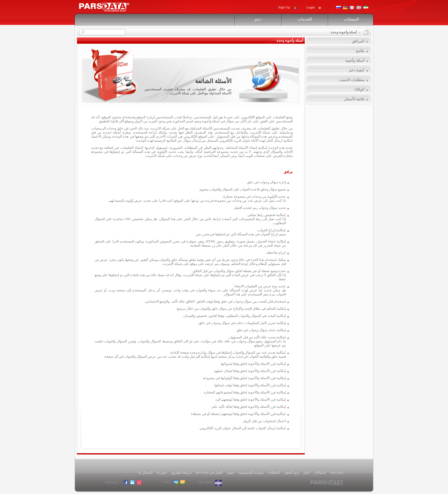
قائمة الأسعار (354, 99)
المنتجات (352, 19)
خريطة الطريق (182, 473)
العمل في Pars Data (209, 473)
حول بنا (162, 473)
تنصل (231, 473)
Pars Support (110, 6)
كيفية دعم (357, 70)
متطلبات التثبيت (352, 80)
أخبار (307, 473)
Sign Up (284, 7)
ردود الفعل (292, 473)
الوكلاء (359, 89)
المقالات (320, 473)
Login (310, 7)
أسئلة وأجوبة (355, 60)
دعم (258, 19)
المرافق (358, 41)
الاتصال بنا (145, 473)
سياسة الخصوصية (251, 473)
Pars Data (337, 473)
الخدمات (305, 19)
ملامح (360, 51)
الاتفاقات (274, 473)
